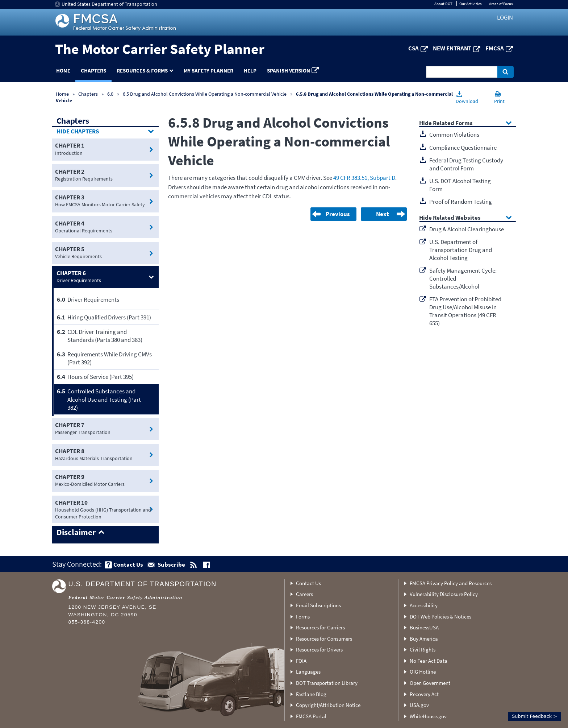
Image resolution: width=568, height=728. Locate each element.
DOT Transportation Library (327, 683)
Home (63, 71)
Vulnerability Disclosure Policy (444, 594)
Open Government (430, 683)
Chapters (93, 71)
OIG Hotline (423, 672)
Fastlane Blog (311, 694)
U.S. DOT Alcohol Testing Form (460, 185)
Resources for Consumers (324, 639)
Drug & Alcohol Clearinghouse (467, 229)
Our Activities (471, 4)
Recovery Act (424, 694)
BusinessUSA (424, 627)
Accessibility (424, 605)
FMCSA (495, 48)
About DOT (443, 4)
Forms (303, 617)
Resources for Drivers (319, 650)
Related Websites (457, 218)
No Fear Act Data (429, 661)
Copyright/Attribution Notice (328, 705)
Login (505, 17)
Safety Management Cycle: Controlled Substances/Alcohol (463, 278)
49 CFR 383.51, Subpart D (364, 178)
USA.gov (419, 705)
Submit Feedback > (534, 716)
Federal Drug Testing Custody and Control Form (466, 164)
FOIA (301, 661)
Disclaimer (76, 533)
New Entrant (452, 48)
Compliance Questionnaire (463, 148)
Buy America (424, 639)
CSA (414, 48)
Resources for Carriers (320, 627)
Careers (304, 594)
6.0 (111, 94)
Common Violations (454, 135)
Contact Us (308, 583)
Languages (308, 672)
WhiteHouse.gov (428, 716)
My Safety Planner (208, 71)
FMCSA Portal (311, 716)
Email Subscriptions (318, 605)
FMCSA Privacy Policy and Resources (451, 583)
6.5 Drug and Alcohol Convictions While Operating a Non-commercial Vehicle (205, 94)
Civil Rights (423, 650)
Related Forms (453, 123)
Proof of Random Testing (461, 202)
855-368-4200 (87, 622)
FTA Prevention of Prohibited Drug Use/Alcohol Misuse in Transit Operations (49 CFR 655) (465, 311)
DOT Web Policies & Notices (440, 617)
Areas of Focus (501, 4)
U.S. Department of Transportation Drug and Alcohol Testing (461, 250)
